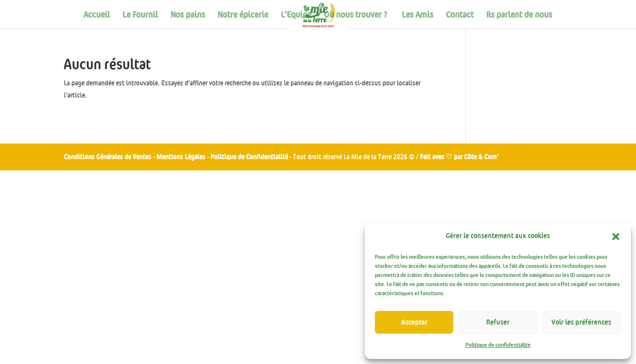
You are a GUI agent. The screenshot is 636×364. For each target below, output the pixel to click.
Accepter (414, 323)
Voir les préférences (581, 323)
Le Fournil (140, 15)
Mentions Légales (181, 157)
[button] (616, 237)
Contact (460, 15)
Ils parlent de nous (519, 15)
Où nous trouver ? (356, 15)
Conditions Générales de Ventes (108, 157)
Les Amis (417, 15)
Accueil (97, 15)
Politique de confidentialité (498, 345)
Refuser (498, 323)
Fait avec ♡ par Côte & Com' (459, 157)
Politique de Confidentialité (250, 157)
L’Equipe (296, 15)
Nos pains (188, 15)
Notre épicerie (243, 15)
